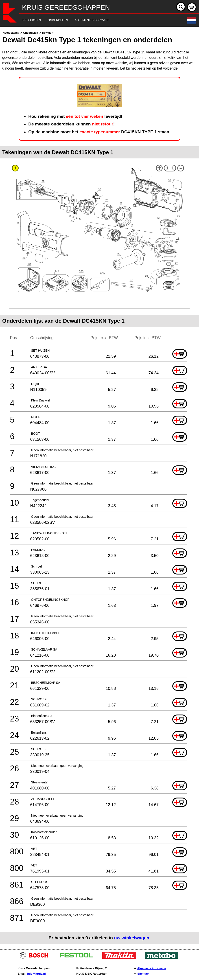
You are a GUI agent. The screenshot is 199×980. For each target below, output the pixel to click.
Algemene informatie (152, 968)
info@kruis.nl (36, 974)
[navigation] (93, 20)
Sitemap (143, 974)
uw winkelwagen (132, 938)
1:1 (170, 168)
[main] (99, 487)
